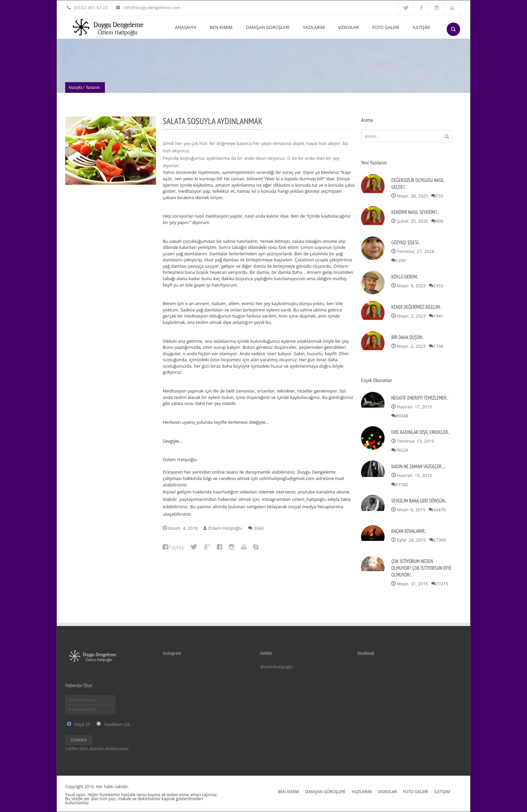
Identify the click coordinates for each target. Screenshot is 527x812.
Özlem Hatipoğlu (226, 528)
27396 (440, 540)
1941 (439, 316)
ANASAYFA (186, 27)
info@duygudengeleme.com (150, 7)
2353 (439, 286)
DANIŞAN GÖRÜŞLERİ (268, 27)
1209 (402, 260)
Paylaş (177, 547)
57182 (403, 484)
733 (440, 196)
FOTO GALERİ (386, 27)
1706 (439, 346)
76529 (403, 450)
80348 (403, 416)
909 (440, 221)
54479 (440, 510)
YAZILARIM (314, 27)
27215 (443, 584)
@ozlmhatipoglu (277, 667)
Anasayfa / (76, 88)
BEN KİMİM (221, 27)
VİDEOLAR (348, 27)
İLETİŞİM (421, 27)
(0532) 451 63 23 (90, 7)
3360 (259, 528)
